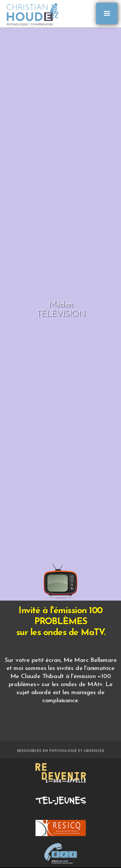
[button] (107, 14)
